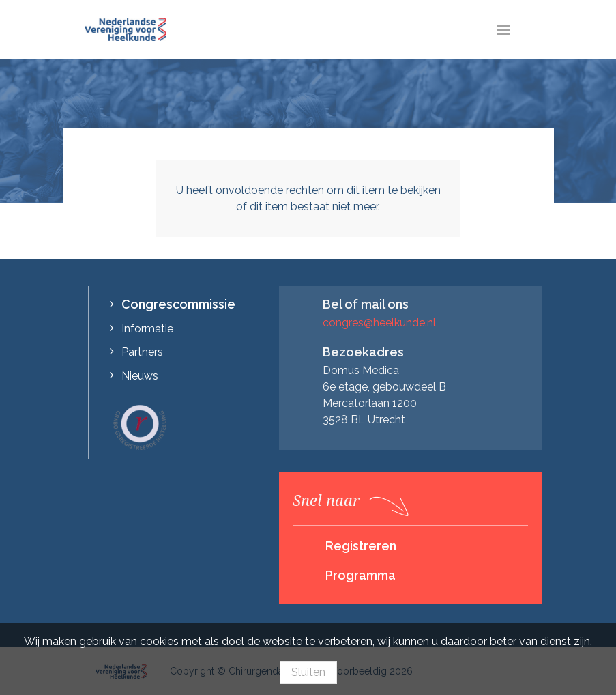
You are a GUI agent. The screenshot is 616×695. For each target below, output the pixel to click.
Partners (142, 352)
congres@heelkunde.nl (379, 323)
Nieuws (140, 376)
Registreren (361, 546)
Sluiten (308, 672)
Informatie (147, 329)
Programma (361, 575)
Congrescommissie (178, 304)
